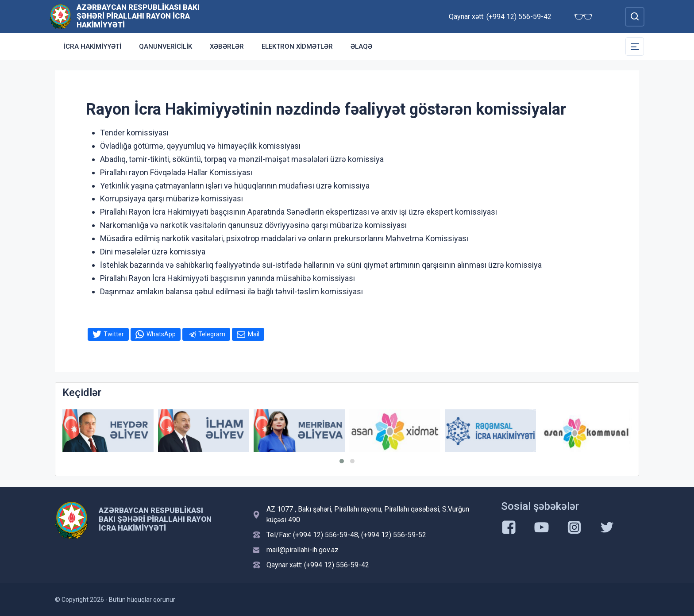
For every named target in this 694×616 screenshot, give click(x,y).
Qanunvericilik (166, 46)
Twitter (114, 334)
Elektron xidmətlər (297, 46)
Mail (254, 334)
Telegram (212, 334)
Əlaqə (361, 46)
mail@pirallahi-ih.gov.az (303, 550)
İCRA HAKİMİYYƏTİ (93, 46)
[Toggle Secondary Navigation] (635, 46)
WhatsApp (161, 334)
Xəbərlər (227, 46)
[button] (342, 461)
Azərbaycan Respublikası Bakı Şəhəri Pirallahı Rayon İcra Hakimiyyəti (138, 16)
